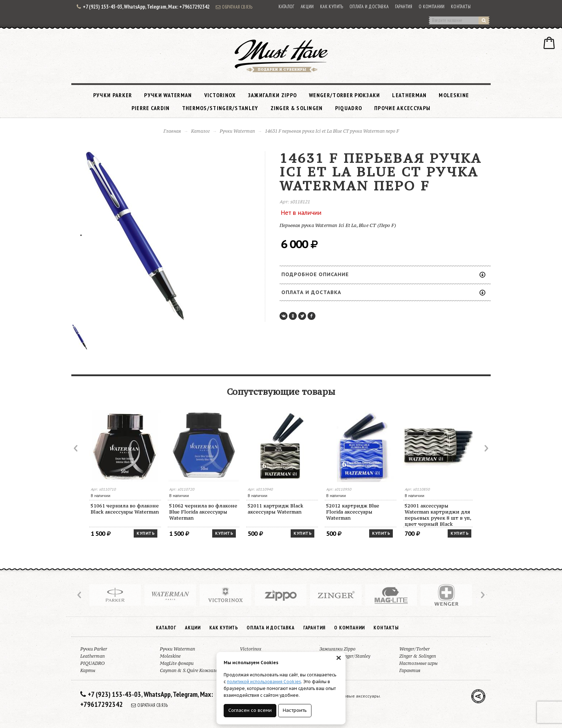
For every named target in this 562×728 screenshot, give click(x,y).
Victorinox (220, 95)
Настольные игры (418, 663)
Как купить (332, 7)
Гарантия (404, 7)
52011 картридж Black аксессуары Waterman (275, 509)
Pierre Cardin (151, 108)
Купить (146, 533)
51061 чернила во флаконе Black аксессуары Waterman (125, 509)
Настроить (295, 710)
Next (486, 448)
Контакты (461, 7)
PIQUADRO (349, 108)
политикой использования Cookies (264, 682)
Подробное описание (383, 274)
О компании (432, 7)
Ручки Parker (113, 95)
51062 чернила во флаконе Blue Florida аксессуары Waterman (203, 512)
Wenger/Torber (415, 649)
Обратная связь (234, 7)
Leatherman (409, 95)
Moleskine (454, 95)
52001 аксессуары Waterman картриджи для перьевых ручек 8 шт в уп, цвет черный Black (438, 515)
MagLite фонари (177, 663)
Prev (76, 448)
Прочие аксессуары (402, 108)
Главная (172, 131)
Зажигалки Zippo (273, 95)
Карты (88, 670)
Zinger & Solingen (297, 108)
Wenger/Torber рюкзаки (344, 95)
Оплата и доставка (369, 7)
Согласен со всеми (250, 710)
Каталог (287, 7)
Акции (307, 7)
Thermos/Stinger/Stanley (220, 108)
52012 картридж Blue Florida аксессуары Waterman (353, 512)
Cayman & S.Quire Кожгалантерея (197, 670)
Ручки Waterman (168, 95)
